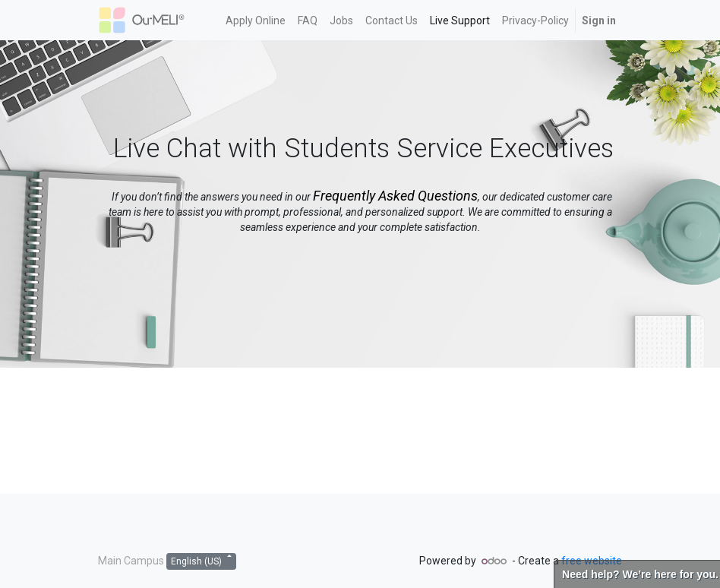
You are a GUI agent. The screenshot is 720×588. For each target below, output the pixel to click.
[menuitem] (256, 21)
